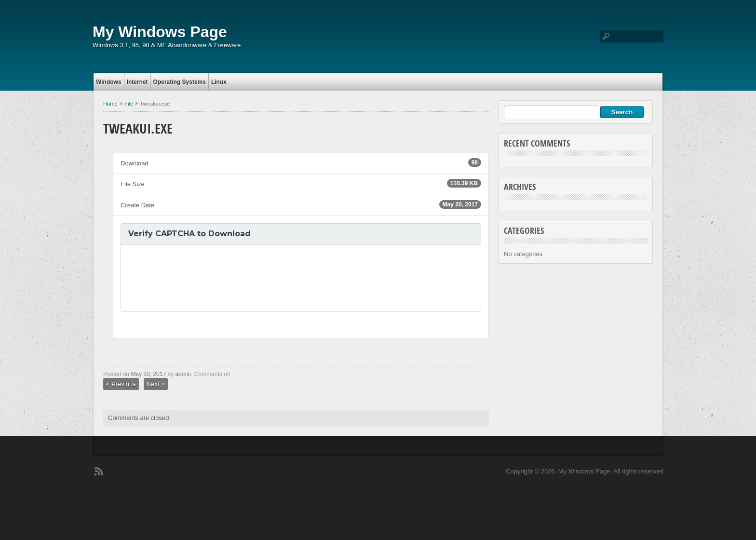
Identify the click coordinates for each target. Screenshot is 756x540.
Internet (137, 82)
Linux (219, 82)
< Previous (121, 384)
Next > (156, 384)
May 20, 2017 (148, 374)
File (129, 104)
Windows (109, 82)
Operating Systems (180, 82)
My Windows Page (160, 32)
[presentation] (202, 278)
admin (183, 374)
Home (110, 104)
